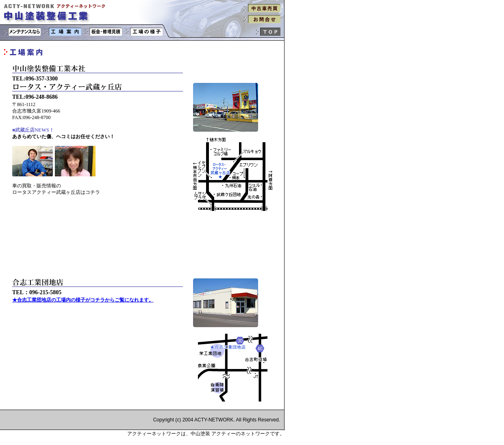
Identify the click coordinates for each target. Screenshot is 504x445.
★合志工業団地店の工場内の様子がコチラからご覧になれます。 (83, 300)
